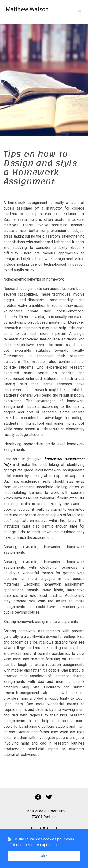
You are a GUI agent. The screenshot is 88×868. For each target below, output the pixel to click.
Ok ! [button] (44, 856)
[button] (38, 797)
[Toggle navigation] (80, 12)
